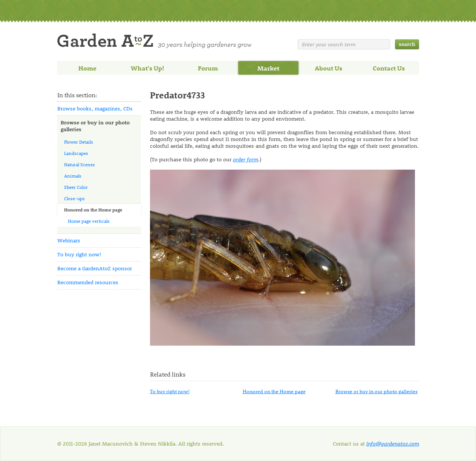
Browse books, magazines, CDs (95, 108)
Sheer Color (76, 187)
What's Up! (148, 68)
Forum (208, 68)
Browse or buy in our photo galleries (95, 126)
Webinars (69, 240)
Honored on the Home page (93, 210)
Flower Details (79, 142)
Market (268, 68)
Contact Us (389, 68)
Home (87, 68)
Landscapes (76, 153)
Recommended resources (88, 282)
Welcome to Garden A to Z (154, 41)
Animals (73, 176)
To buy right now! (79, 254)
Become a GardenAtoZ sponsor (95, 268)
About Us (328, 68)
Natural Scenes (80, 164)
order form (246, 159)
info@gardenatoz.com (393, 443)
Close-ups (74, 198)
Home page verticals (89, 221)
